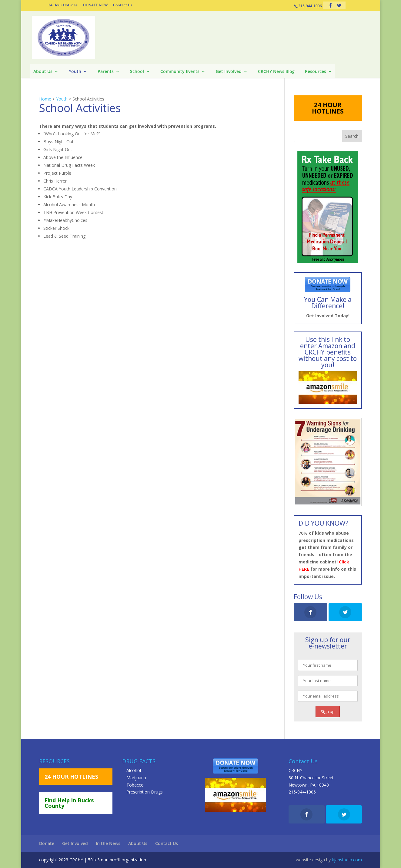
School (137, 72)
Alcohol (134, 770)
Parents (106, 72)
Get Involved (229, 72)
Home (45, 99)
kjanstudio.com (347, 860)
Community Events (180, 72)
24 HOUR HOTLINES (328, 108)
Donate (47, 843)
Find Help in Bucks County (69, 803)
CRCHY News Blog (276, 72)
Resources (316, 72)
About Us (43, 72)
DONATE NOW (95, 5)
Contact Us (123, 5)
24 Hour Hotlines (63, 5)
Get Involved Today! (328, 316)
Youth (75, 72)
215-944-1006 (302, 792)
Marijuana (136, 778)
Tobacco (135, 785)
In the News (108, 843)
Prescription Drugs (145, 792)
